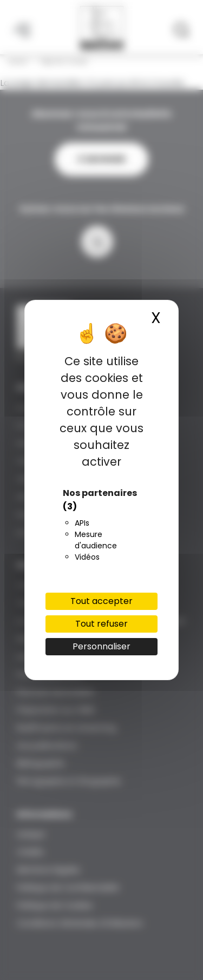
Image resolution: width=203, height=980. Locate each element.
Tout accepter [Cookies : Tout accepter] (101, 601)
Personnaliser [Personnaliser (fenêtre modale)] (101, 646)
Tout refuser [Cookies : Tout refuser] (101, 624)
